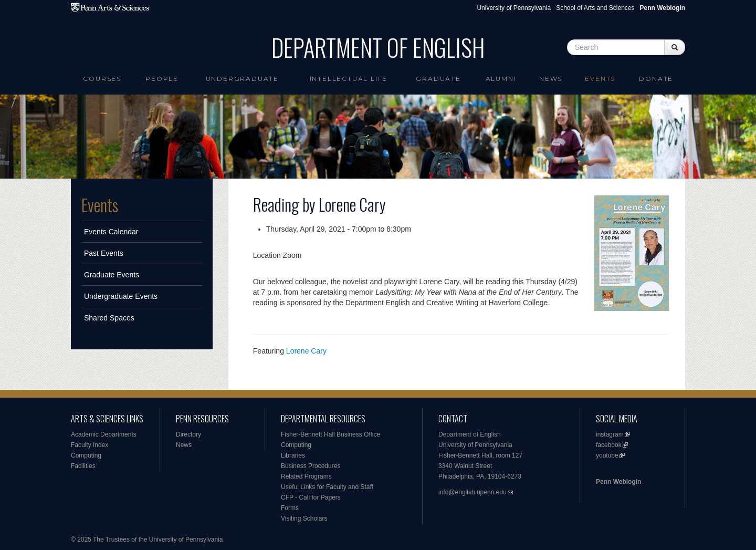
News (551, 79)
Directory (188, 434)
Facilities (83, 466)
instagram (610, 434)
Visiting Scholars (304, 518)
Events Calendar (111, 232)
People (162, 79)
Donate (656, 79)
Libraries (293, 455)
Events (600, 79)
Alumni (501, 79)
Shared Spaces (109, 318)
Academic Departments (104, 434)
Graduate (438, 79)
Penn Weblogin (618, 482)
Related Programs (306, 476)
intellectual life (349, 79)
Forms (290, 508)
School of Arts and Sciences (595, 8)
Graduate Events (112, 275)
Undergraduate (242, 79)
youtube (607, 455)
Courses (102, 79)
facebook (609, 445)
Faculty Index (90, 445)
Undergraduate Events (121, 296)
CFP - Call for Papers (311, 497)
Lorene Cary (306, 351)
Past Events (104, 253)
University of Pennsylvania (514, 8)
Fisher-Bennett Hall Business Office (330, 434)
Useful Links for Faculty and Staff (327, 487)
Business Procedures (311, 466)
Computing (86, 455)
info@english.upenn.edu (472, 492)
